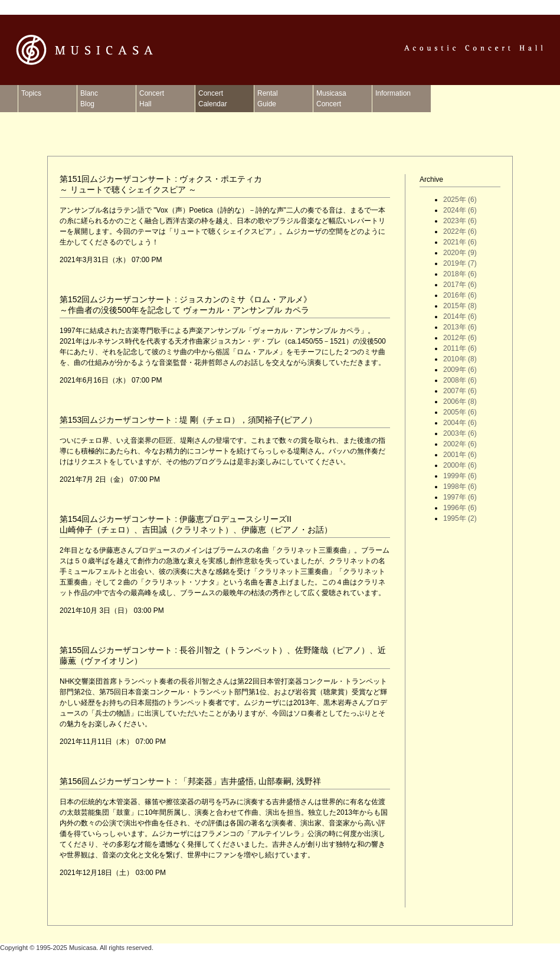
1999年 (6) (460, 476)
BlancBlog (89, 99)
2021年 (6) (460, 242)
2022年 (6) (460, 231)
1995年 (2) (460, 518)
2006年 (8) (460, 401)
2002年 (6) (460, 444)
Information (393, 99)
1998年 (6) (460, 487)
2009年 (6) (460, 370)
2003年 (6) (460, 433)
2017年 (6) (460, 285)
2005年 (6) (460, 412)
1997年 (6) (460, 497)
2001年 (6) (460, 455)
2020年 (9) (460, 253)
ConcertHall (152, 99)
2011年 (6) (460, 348)
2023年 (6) (460, 221)
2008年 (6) (460, 380)
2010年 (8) (460, 359)
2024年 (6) (460, 210)
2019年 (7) (460, 263)
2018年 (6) (460, 274)
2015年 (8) (460, 306)
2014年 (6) (460, 316)
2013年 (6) (460, 327)
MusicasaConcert (331, 99)
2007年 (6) (460, 391)
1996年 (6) (460, 508)
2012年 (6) (460, 338)
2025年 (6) (460, 200)
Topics (31, 99)
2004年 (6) (460, 423)
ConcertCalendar (213, 99)
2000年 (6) (460, 465)
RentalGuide (268, 99)
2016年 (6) (460, 295)
